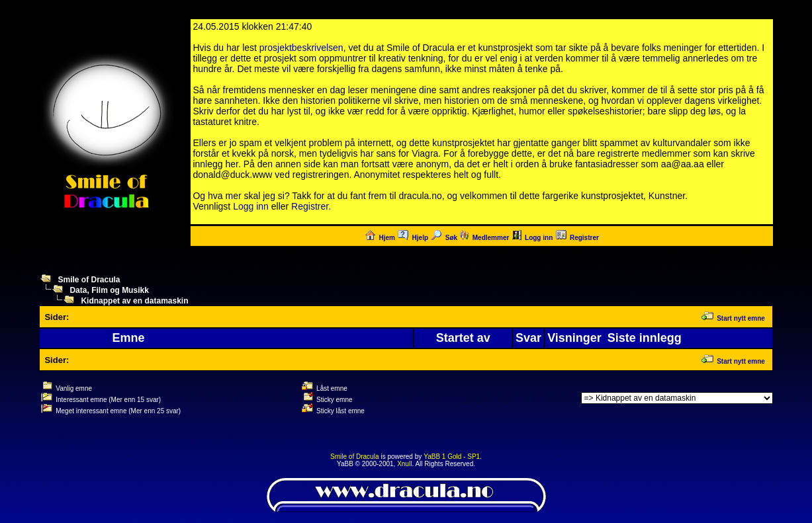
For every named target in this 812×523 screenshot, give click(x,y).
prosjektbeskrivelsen (301, 48)
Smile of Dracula (89, 280)
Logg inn (251, 206)
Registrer (310, 206)
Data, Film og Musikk (109, 290)
